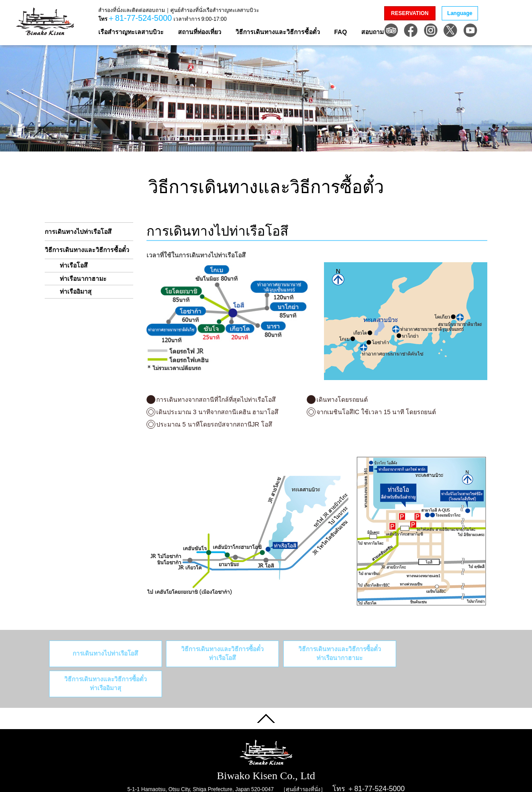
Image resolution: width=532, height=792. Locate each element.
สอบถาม (372, 32)
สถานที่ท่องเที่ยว (200, 32)
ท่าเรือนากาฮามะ (83, 279)
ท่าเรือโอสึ (74, 265)
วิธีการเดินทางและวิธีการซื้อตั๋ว (278, 32)
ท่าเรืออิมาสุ (76, 291)
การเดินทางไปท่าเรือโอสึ (78, 232)
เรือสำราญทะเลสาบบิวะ (131, 32)
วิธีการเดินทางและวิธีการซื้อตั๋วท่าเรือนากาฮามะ (319, 654)
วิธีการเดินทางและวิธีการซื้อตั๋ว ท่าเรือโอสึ (210, 654)
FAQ (341, 32)
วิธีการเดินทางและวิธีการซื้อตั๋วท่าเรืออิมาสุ (428, 654)
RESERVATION (410, 13)
